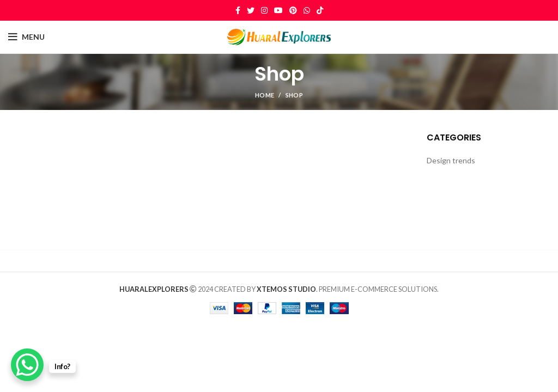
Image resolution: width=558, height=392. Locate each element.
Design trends (451, 160)
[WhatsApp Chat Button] (27, 365)
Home (265, 95)
